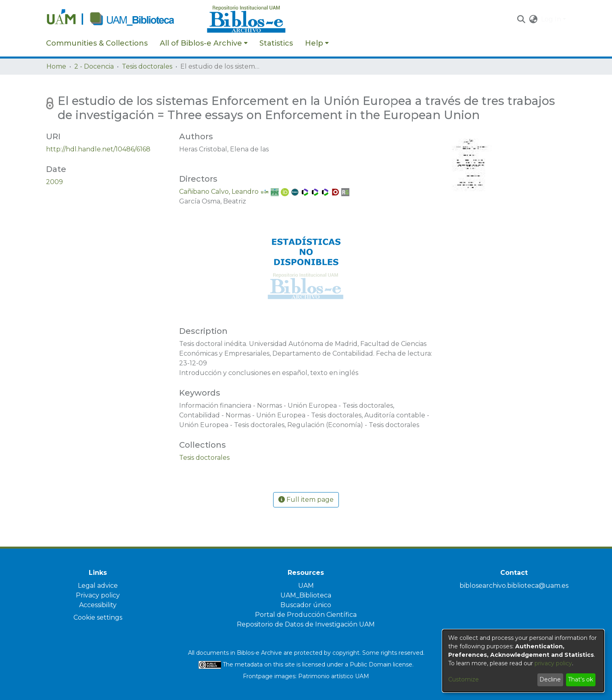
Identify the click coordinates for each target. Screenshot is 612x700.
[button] (521, 19)
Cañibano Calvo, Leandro (219, 192)
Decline (550, 679)
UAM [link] (306, 586)
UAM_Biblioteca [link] (306, 595)
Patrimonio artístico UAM (334, 676)
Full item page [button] (306, 500)
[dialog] (523, 661)
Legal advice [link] (98, 586)
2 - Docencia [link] (94, 66)
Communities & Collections (97, 43)
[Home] (122, 19)
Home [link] (56, 66)
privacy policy (553, 663)
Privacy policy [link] (98, 595)
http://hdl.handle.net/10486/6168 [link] (98, 149)
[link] (204, 458)
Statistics (276, 43)
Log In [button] (552, 19)
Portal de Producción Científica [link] (306, 615)
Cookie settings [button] (98, 617)
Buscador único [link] (306, 605)
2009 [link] (54, 182)
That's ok (581, 679)
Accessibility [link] (98, 605)
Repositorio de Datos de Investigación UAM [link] (306, 624)
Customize (464, 679)
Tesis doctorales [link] (147, 66)
